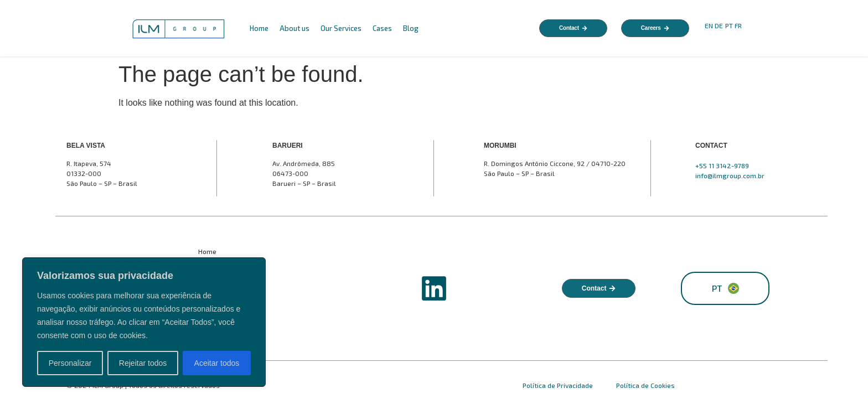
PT (729, 25)
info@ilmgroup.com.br (730, 175)
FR (739, 25)
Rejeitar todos (143, 363)
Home (259, 28)
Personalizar (70, 363)
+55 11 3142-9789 (722, 165)
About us (294, 28)
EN (709, 25)
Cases (382, 28)
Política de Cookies (645, 385)
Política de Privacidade (559, 385)
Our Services (341, 28)
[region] (144, 322)
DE (719, 25)
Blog (411, 28)
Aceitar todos (217, 363)
